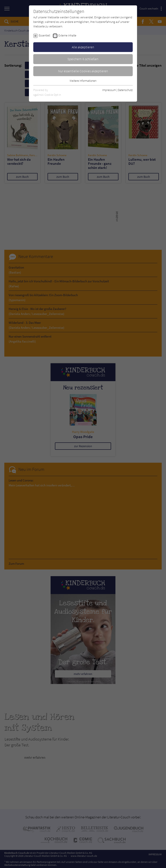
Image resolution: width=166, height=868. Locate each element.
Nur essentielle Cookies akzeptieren (83, 71)
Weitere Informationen (83, 81)
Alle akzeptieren (83, 47)
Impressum (109, 90)
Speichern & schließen (83, 59)
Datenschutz (125, 90)
